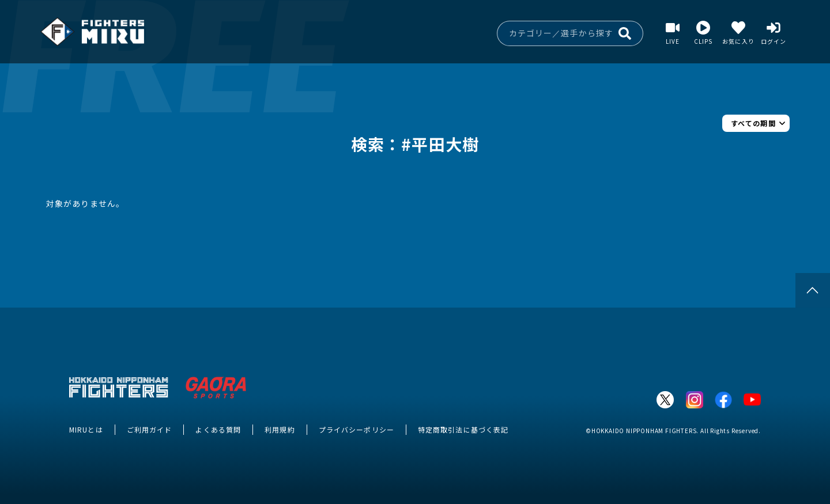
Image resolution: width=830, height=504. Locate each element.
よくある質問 (218, 429)
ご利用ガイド (150, 429)
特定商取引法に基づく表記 (463, 429)
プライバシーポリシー (356, 429)
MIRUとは (86, 429)
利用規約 (280, 429)
